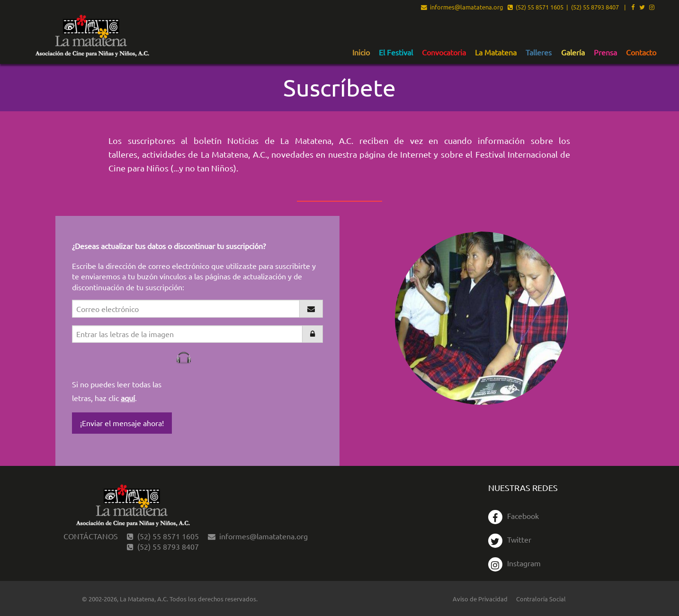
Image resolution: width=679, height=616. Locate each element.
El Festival (396, 53)
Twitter (510, 539)
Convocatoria (444, 53)
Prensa (605, 53)
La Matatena (496, 53)
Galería (573, 53)
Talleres (539, 53)
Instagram (514, 563)
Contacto (641, 53)
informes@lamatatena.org (462, 8)
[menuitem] (361, 52)
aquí (128, 398)
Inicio (361, 53)
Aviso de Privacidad (480, 599)
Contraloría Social (541, 599)
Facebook (514, 516)
